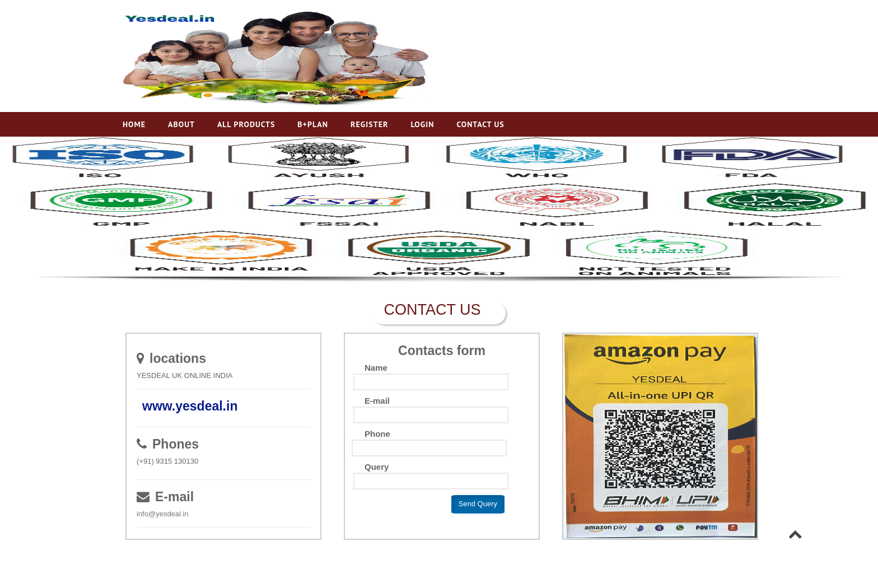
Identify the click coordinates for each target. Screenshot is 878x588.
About (181, 124)
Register (369, 124)
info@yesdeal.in (163, 514)
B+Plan (313, 124)
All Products (246, 124)
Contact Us (480, 124)
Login (422, 124)
